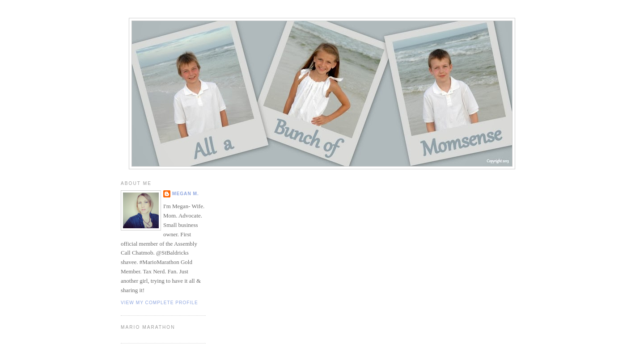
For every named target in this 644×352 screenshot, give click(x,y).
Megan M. (186, 194)
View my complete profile (159, 303)
